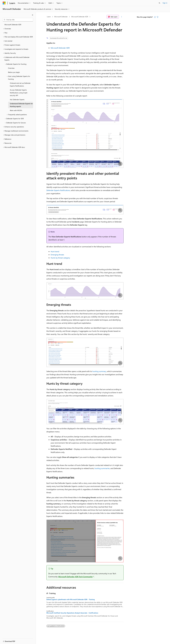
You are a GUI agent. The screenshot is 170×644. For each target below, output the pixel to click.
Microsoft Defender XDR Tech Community (75, 577)
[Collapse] (33, 15)
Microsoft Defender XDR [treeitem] (13, 25)
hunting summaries (102, 468)
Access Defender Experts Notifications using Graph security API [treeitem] (19, 93)
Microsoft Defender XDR (80, 17)
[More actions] (122, 17)
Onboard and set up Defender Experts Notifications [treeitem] (20, 84)
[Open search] (159, 3)
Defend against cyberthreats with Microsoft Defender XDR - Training (71, 599)
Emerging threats (57, 255)
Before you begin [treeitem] (14, 72)
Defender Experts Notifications (58, 190)
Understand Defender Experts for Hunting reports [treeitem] (21, 105)
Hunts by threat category (60, 258)
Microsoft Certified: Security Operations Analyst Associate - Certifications (72, 613)
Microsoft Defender (61, 17)
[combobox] (18, 20)
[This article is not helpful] (158, 17)
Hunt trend (55, 251)
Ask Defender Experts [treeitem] (17, 100)
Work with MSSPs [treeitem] (16, 110)
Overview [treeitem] (11, 68)
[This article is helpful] (155, 17)
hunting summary (99, 371)
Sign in (165, 3)
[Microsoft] (4, 3)
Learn (49, 17)
